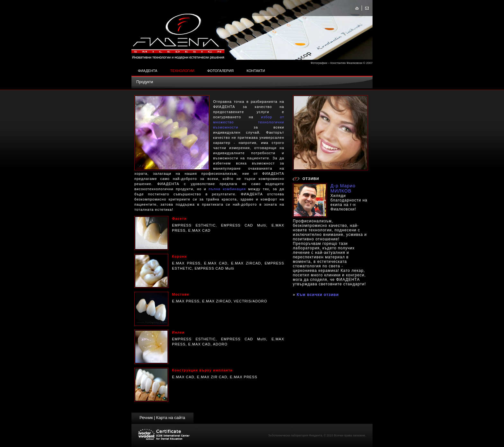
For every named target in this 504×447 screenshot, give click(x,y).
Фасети (179, 219)
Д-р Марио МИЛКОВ (343, 188)
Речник (146, 418)
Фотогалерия (221, 71)
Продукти (145, 82)
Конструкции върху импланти (202, 370)
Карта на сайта (171, 418)
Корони (179, 256)
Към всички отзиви (318, 295)
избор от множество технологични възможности (249, 122)
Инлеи (178, 332)
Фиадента (148, 71)
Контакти (256, 71)
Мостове (181, 294)
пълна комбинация (227, 189)
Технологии (182, 71)
